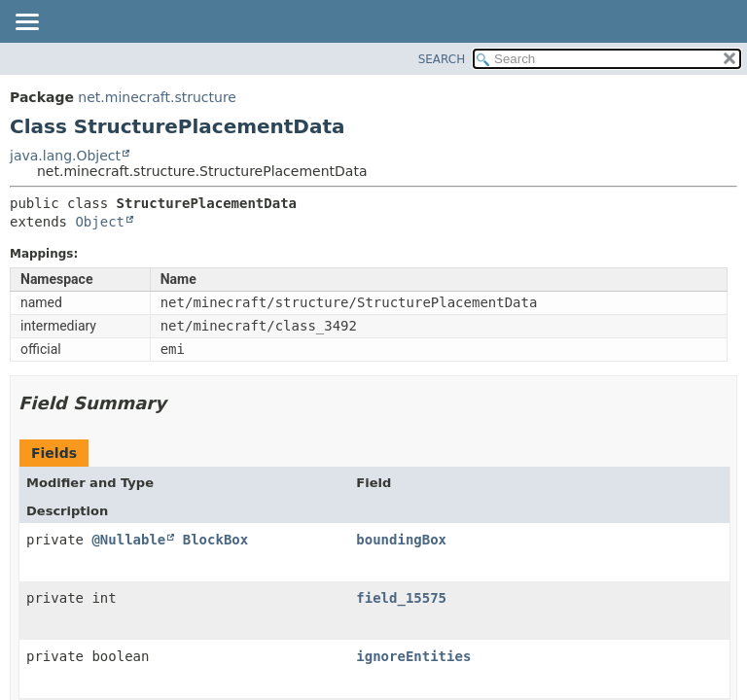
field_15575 (401, 598)
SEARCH (442, 59)
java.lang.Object (65, 156)
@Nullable (128, 540)
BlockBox (215, 540)
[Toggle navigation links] (26, 23)
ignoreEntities (413, 656)
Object (100, 222)
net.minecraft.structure (157, 97)
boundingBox (401, 540)
